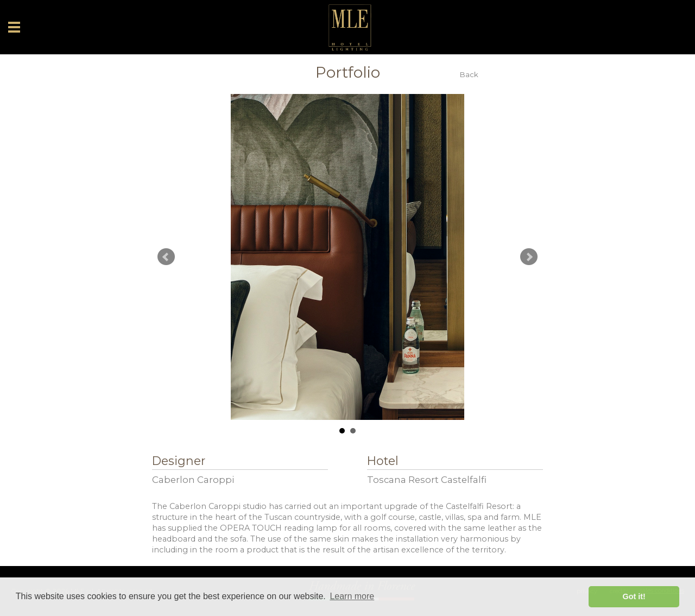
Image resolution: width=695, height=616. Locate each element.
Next (529, 257)
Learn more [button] (352, 596)
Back (469, 75)
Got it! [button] (634, 596)
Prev (166, 257)
